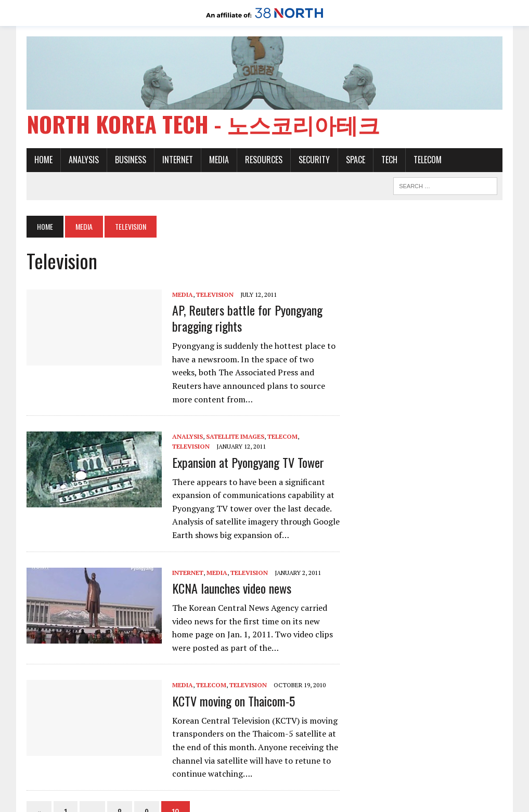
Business (131, 160)
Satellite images (235, 436)
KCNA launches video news (232, 588)
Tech (389, 160)
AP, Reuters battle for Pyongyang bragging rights (247, 318)
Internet (178, 160)
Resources (264, 160)
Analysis (84, 160)
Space (356, 160)
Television (215, 294)
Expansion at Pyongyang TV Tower (248, 462)
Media (219, 160)
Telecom (428, 160)
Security (314, 160)
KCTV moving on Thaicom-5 (234, 701)
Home (43, 160)
